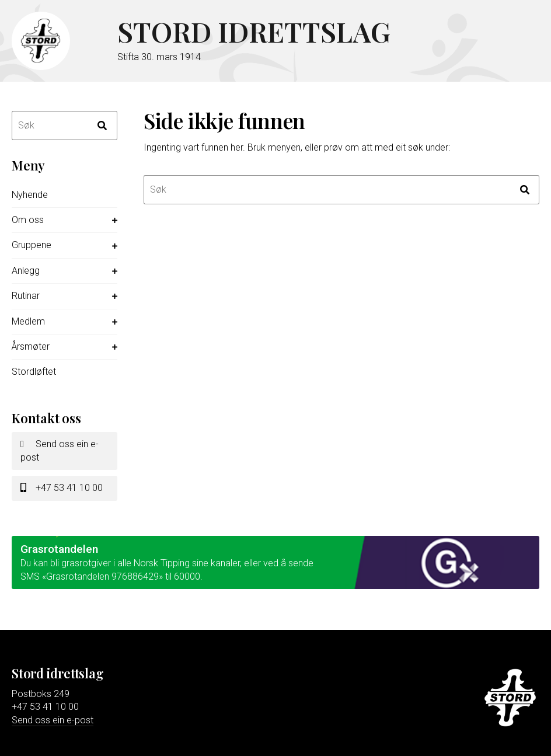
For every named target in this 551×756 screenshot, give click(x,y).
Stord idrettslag (263, 32)
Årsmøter (31, 346)
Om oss (28, 220)
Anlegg (26, 271)
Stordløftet (34, 372)
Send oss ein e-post (60, 450)
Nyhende (30, 195)
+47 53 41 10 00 (62, 488)
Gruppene (32, 245)
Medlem (28, 321)
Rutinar (26, 296)
